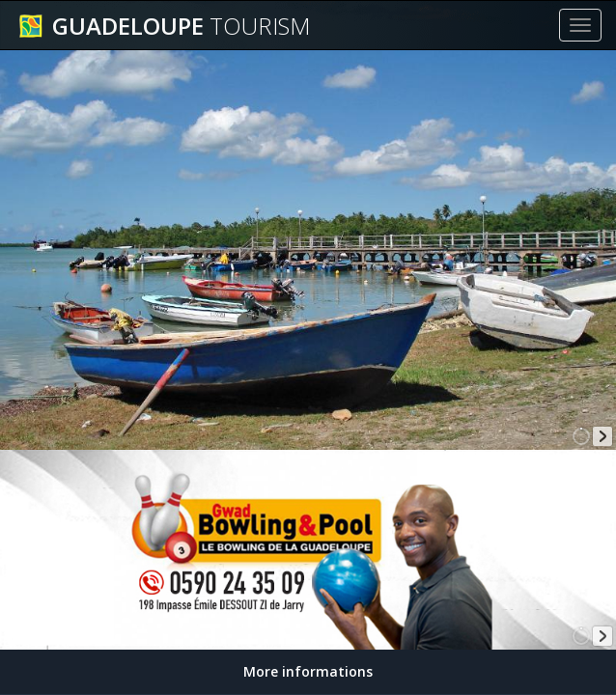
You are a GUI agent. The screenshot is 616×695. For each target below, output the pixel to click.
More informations (308, 671)
